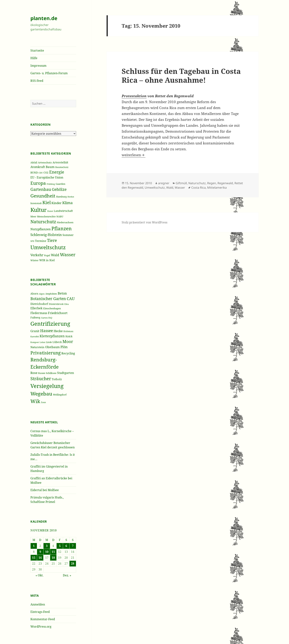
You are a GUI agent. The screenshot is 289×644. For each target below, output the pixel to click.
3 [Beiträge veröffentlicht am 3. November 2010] (47, 546)
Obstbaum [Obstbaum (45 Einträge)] (52, 347)
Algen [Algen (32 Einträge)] (42, 294)
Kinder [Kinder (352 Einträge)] (56, 203)
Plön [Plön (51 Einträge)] (64, 347)
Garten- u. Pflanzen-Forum (49, 73)
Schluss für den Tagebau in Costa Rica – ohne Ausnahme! (181, 75)
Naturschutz (197, 183)
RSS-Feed (37, 81)
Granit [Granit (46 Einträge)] (35, 331)
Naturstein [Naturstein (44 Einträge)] (37, 347)
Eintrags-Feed (40, 612)
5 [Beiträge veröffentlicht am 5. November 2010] (60, 546)
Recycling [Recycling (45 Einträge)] (68, 353)
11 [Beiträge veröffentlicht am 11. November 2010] (53, 552)
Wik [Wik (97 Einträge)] (35, 401)
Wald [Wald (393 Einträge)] (55, 255)
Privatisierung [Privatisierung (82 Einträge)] (46, 353)
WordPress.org (41, 626)
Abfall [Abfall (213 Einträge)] (34, 163)
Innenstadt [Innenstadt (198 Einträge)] (36, 203)
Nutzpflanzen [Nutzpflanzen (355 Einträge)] (41, 229)
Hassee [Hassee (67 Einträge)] (47, 331)
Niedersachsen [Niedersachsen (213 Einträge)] (65, 222)
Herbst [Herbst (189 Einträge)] (71, 197)
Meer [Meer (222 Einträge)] (33, 216)
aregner (164, 183)
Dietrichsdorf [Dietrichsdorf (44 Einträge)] (39, 304)
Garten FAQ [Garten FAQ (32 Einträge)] (47, 318)
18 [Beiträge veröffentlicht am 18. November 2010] (53, 558)
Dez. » (67, 575)
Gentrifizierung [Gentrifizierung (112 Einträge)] (50, 324)
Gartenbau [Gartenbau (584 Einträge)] (41, 189)
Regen (212, 183)
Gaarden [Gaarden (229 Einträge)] (60, 184)
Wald (170, 188)
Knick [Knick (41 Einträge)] (69, 336)
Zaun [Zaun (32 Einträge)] (43, 402)
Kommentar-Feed (43, 619)
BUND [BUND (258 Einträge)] (34, 173)
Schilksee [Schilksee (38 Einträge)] (51, 373)
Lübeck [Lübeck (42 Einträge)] (57, 342)
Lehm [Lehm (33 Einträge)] (42, 342)
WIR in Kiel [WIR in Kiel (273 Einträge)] (47, 260)
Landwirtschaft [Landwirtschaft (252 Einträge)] (63, 211)
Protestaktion (134, 96)
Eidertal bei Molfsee (45, 490)
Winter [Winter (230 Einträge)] (34, 260)
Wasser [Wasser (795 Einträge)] (68, 254)
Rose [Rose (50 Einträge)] (34, 373)
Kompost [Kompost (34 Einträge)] (35, 342)
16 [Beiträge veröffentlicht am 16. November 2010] (40, 558)
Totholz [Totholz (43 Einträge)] (57, 379)
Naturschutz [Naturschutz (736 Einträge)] (43, 222)
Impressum (38, 66)
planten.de (44, 18)
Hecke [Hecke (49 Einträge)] (58, 331)
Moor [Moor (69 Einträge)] (68, 341)
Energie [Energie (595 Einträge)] (57, 172)
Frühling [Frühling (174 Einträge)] (51, 184)
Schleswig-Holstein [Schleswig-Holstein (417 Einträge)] (46, 235)
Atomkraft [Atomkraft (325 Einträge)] (38, 167)
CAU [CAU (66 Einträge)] (71, 299)
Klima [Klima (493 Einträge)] (67, 203)
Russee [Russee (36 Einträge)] (42, 373)
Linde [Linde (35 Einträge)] (49, 342)
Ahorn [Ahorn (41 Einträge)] (34, 294)
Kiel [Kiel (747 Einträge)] (47, 202)
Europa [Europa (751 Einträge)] (38, 183)
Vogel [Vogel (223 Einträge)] (47, 255)
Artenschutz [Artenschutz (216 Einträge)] (45, 162)
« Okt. (40, 575)
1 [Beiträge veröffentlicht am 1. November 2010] (34, 546)
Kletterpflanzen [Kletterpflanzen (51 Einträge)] (52, 336)
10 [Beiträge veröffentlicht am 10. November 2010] (47, 552)
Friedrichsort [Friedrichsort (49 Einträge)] (58, 313)
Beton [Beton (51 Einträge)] (62, 293)
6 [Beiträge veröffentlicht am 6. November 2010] (66, 546)
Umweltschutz (155, 188)
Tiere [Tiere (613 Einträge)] (52, 240)
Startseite (37, 50)
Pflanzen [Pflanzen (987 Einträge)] (62, 228)
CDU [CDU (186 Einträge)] (41, 173)
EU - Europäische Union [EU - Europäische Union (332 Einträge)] (47, 177)
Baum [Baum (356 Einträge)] (50, 167)
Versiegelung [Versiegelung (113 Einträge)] (47, 386)
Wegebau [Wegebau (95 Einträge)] (41, 394)
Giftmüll (181, 183)
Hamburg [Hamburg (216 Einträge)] (61, 197)
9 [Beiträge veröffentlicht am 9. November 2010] (40, 552)
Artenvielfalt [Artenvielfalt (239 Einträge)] (60, 162)
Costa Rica (199, 188)
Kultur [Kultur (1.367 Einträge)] (39, 210)
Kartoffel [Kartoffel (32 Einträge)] (35, 337)
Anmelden (38, 604)
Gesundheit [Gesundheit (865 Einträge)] (43, 196)
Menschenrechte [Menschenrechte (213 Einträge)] (46, 217)
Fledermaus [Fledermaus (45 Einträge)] (39, 313)
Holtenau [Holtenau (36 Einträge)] (68, 331)
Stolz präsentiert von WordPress (144, 222)
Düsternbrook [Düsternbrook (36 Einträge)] (56, 304)
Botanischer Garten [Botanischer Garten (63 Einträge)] (48, 299)
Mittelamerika (217, 188)
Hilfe (34, 58)
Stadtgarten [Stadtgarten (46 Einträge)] (66, 373)
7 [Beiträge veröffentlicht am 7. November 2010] (73, 546)
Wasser (180, 188)
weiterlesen (134, 155)
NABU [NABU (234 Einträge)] (60, 216)
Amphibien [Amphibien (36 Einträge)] (51, 294)
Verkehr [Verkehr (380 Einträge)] (37, 255)
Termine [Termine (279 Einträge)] (41, 241)
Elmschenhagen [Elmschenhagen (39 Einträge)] (52, 308)
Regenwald (225, 183)
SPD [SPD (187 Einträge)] (32, 241)
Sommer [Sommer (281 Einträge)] (68, 235)
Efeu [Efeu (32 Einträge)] (67, 304)
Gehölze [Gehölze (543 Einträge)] (59, 189)
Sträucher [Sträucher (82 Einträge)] (41, 378)
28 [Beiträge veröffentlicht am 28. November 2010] (73, 563)
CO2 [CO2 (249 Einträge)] (46, 173)
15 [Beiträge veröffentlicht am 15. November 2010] (34, 558)
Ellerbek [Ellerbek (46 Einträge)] (36, 308)
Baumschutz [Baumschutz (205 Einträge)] (62, 167)
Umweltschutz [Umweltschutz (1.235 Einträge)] (48, 247)
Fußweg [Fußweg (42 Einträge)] (35, 317)
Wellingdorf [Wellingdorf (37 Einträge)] (60, 395)
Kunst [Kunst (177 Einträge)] (50, 211)
